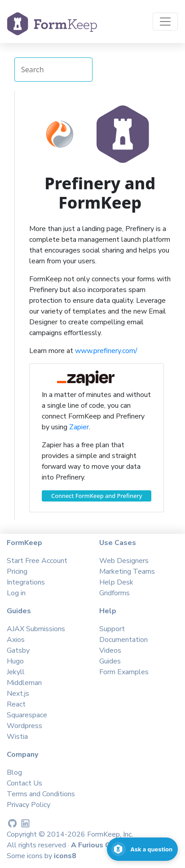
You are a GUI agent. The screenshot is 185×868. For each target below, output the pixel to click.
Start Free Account (37, 561)
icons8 (65, 856)
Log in (16, 593)
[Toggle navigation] (165, 22)
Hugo (15, 661)
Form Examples (124, 672)
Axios (16, 640)
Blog (14, 772)
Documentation (123, 640)
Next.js (18, 694)
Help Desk (116, 582)
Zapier (79, 427)
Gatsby (18, 650)
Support (112, 629)
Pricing (17, 571)
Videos (110, 650)
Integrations (26, 582)
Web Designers (124, 561)
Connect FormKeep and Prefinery (97, 496)
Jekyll (16, 672)
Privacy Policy (29, 805)
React (16, 704)
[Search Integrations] (53, 70)
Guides (110, 661)
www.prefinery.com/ (106, 351)
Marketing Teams (127, 571)
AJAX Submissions (36, 629)
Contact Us (24, 783)
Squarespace (27, 715)
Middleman (24, 683)
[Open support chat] (142, 849)
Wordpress (24, 726)
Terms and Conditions (41, 794)
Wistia (17, 737)
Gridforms (115, 593)
